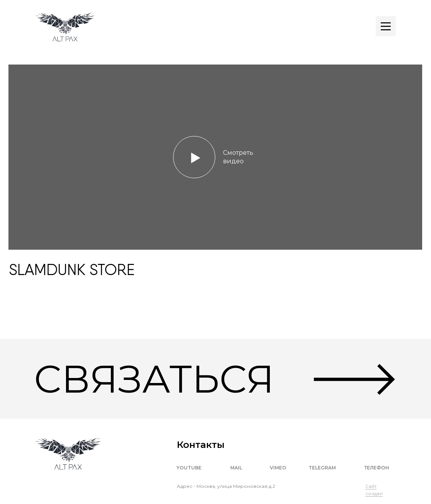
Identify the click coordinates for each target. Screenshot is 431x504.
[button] (215, 157)
